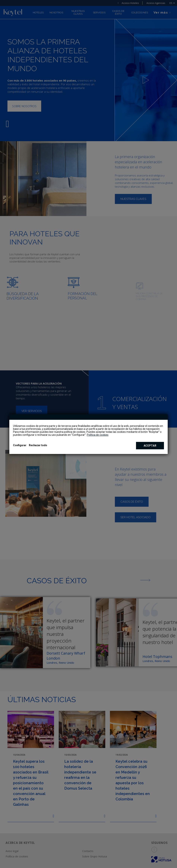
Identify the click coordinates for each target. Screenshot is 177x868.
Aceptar (150, 446)
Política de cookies (98, 435)
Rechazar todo (38, 445)
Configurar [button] (20, 445)
